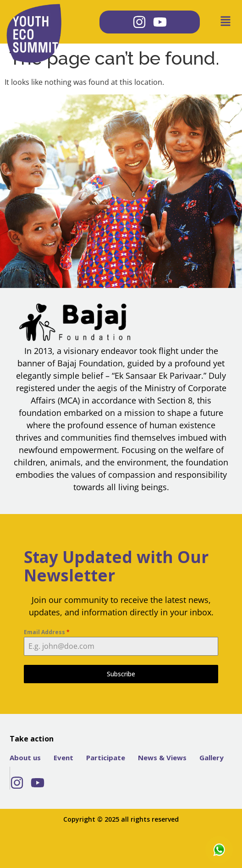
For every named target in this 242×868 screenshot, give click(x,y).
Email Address (47, 632)
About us (25, 757)
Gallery (212, 757)
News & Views (162, 757)
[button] (217, 22)
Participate (106, 757)
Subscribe (121, 674)
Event (63, 757)
